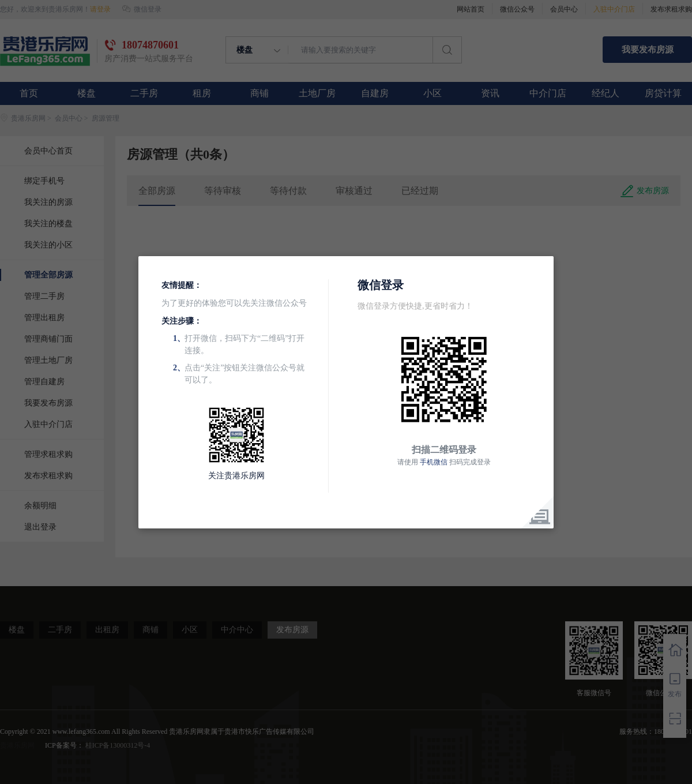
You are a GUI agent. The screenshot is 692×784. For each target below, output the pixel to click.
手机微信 (434, 462)
